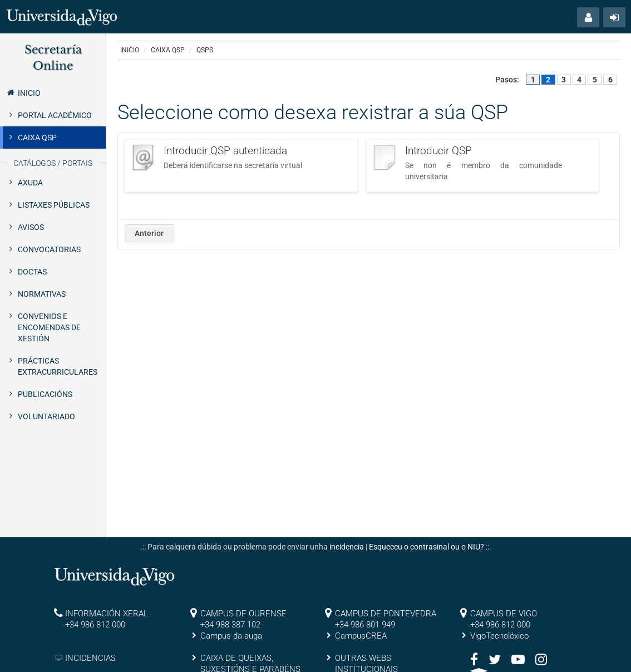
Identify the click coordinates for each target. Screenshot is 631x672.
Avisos (31, 227)
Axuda (30, 183)
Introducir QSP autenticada (225, 151)
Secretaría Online (53, 58)
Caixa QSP (37, 138)
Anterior (149, 233)
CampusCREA (361, 636)
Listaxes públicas (54, 205)
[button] (588, 17)
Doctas (32, 272)
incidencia (347, 547)
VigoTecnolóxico (499, 636)
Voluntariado (46, 416)
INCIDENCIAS (90, 658)
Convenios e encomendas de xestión (49, 327)
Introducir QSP (438, 151)
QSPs (205, 50)
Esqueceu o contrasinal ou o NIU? (427, 547)
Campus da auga (231, 636)
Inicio (23, 92)
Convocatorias (49, 249)
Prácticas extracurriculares (58, 366)
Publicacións (45, 394)
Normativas (42, 294)
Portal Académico (55, 115)
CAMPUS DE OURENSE (243, 614)
